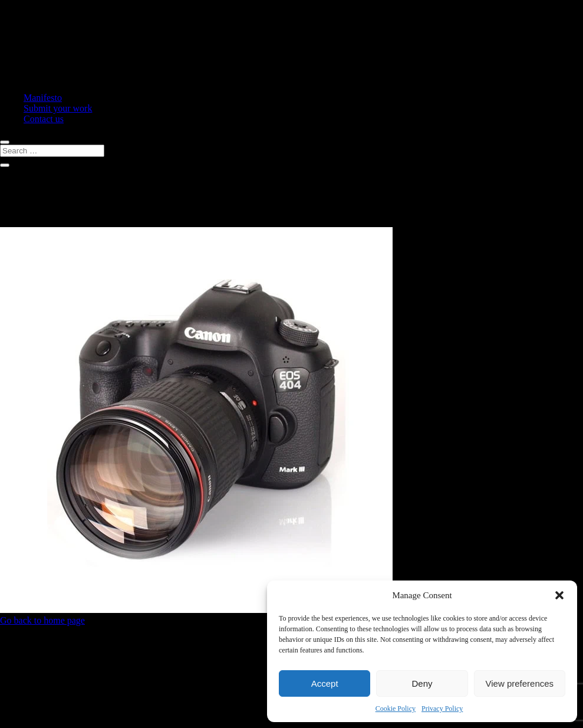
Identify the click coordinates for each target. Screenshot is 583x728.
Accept (325, 683)
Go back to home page (42, 620)
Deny (422, 683)
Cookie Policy (396, 709)
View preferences (520, 683)
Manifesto (43, 98)
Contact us (44, 119)
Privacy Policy (442, 709)
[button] (559, 595)
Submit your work (58, 108)
